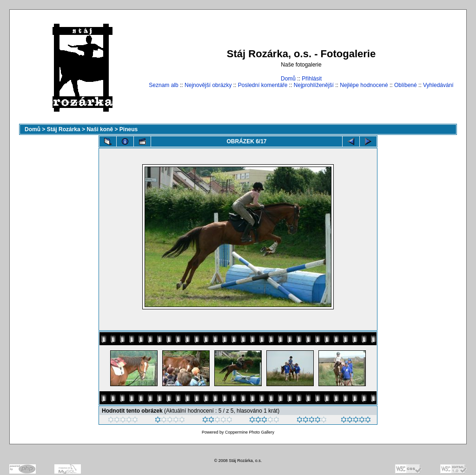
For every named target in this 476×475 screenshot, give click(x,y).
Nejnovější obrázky (208, 85)
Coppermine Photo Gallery (250, 432)
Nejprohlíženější (314, 85)
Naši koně (100, 129)
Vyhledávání (438, 85)
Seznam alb (163, 85)
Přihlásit (312, 79)
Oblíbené (406, 85)
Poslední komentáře (263, 85)
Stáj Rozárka (64, 129)
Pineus (129, 129)
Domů (288, 79)
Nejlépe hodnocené (364, 85)
